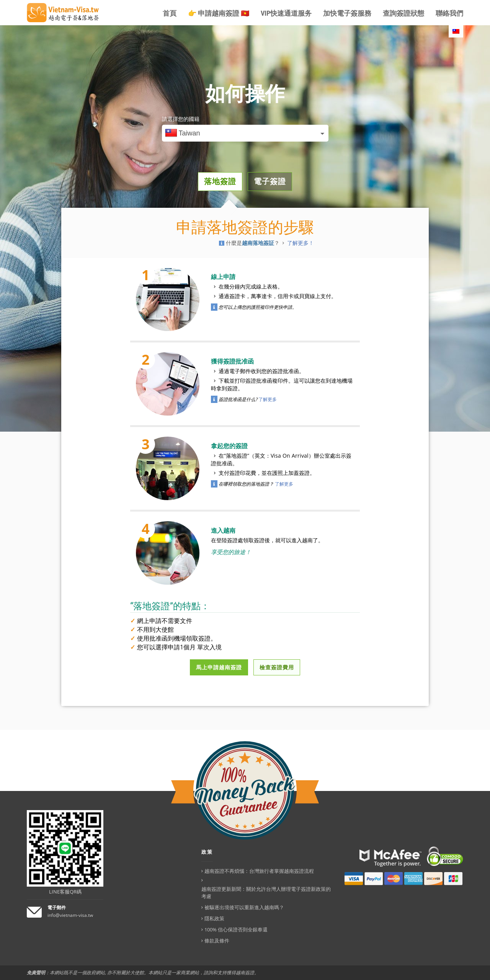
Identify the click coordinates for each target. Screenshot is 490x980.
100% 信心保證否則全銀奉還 (236, 929)
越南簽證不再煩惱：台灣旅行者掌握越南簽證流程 (259, 871)
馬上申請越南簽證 (219, 667)
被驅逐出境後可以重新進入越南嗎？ (244, 907)
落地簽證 (220, 181)
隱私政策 (214, 918)
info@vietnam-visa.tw (70, 915)
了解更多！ (301, 243)
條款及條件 (217, 941)
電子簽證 (270, 181)
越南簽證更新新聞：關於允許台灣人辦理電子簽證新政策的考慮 (266, 893)
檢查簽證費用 (277, 667)
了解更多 (268, 399)
